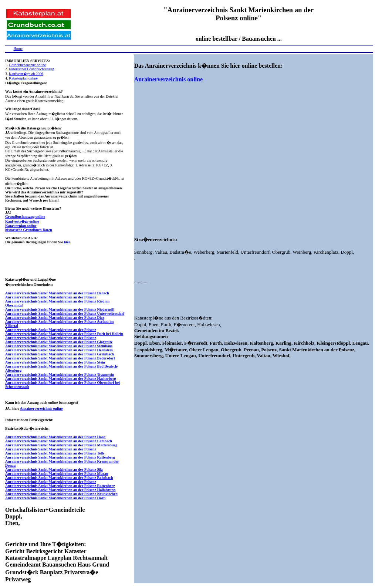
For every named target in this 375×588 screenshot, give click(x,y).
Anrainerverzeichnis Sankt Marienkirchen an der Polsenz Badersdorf (60, 358)
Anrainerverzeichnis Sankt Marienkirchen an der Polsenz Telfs (55, 453)
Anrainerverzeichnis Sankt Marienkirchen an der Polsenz (51, 297)
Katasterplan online (23, 78)
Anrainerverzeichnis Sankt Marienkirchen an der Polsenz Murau (57, 474)
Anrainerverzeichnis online (41, 408)
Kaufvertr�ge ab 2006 (26, 74)
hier (67, 242)
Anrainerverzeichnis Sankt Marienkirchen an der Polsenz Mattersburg (61, 445)
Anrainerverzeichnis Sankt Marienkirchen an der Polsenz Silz (54, 469)
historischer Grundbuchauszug (31, 69)
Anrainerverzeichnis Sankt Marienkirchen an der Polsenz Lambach (59, 441)
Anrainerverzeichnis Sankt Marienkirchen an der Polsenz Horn (55, 498)
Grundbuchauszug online (27, 65)
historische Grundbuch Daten (29, 230)
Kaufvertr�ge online (22, 221)
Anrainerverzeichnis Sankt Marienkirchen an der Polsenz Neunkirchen (61, 494)
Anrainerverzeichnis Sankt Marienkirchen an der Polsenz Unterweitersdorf (65, 313)
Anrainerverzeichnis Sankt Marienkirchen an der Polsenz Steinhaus (59, 346)
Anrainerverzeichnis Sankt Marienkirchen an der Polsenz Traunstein (60, 374)
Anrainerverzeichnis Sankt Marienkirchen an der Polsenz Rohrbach (59, 478)
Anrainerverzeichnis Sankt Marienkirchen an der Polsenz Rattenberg (60, 457)
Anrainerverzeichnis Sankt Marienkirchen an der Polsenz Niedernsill (60, 309)
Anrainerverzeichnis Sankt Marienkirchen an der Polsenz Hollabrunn (60, 490)
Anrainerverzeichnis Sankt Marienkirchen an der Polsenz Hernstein (59, 350)
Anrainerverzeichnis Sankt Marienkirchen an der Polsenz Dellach (57, 293)
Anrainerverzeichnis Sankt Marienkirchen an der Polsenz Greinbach (60, 354)
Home (18, 49)
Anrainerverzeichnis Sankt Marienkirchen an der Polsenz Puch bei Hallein (64, 334)
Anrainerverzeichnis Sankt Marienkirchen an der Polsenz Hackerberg (61, 379)
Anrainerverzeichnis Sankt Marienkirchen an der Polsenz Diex (55, 317)
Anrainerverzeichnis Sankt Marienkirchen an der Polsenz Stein (55, 362)
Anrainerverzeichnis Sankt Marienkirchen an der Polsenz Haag (55, 437)
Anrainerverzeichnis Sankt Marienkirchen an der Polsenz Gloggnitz (59, 342)
